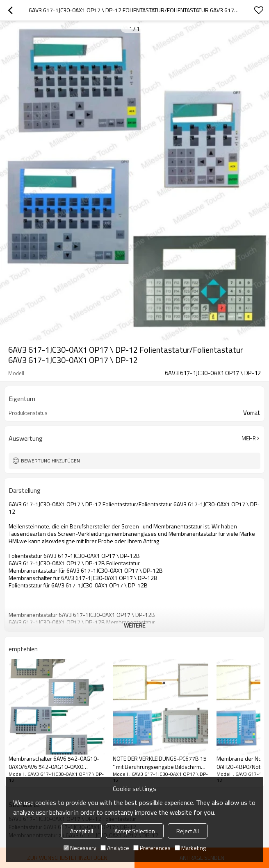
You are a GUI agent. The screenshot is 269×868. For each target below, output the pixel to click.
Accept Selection (135, 831)
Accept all (82, 831)
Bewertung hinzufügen (50, 461)
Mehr (249, 438)
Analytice (115, 848)
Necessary (80, 848)
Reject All (188, 831)
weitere (134, 625)
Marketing (190, 848)
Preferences (152, 848)
